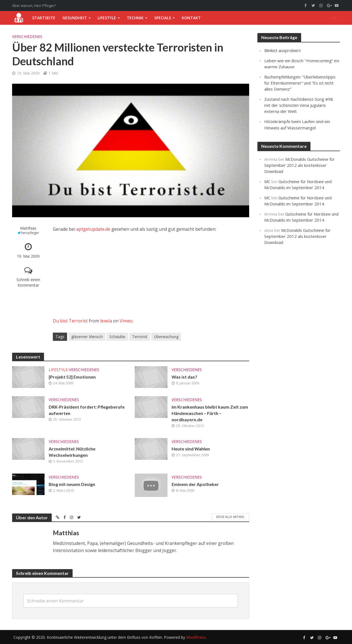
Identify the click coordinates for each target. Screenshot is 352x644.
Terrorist (140, 337)
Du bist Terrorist (70, 321)
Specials (163, 18)
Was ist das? (184, 377)
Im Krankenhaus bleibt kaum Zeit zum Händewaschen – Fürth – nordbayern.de (210, 413)
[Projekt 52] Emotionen (72, 377)
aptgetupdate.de (93, 229)
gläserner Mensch (87, 337)
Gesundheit (75, 18)
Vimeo (126, 321)
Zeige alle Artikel (230, 517)
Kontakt (191, 18)
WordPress (196, 637)
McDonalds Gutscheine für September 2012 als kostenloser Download (299, 165)
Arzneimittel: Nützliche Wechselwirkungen (72, 452)
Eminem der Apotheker (195, 484)
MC (267, 181)
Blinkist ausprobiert (283, 50)
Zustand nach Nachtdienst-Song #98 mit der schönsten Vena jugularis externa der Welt (299, 105)
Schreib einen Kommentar (28, 282)
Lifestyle (107, 18)
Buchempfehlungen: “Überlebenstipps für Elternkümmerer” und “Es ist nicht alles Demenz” (300, 83)
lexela (106, 321)
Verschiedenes (27, 36)
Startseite (44, 18)
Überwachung (166, 337)
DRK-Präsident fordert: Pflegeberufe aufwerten (87, 410)
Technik (135, 18)
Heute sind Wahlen (191, 449)
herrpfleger (30, 233)
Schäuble (117, 337)
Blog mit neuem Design (72, 484)
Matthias (28, 228)
